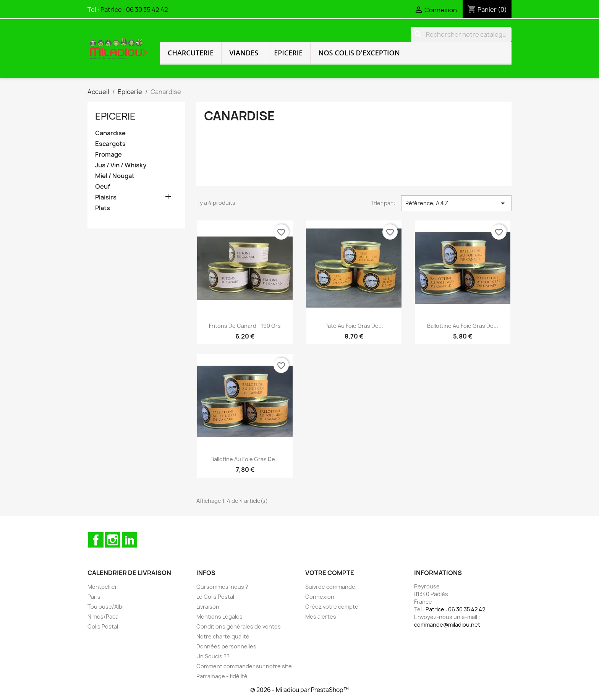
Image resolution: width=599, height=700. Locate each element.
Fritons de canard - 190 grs (245, 326)
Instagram (113, 540)
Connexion (320, 597)
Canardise (110, 133)
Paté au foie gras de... (354, 326)
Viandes (244, 53)
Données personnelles (226, 646)
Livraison (208, 607)
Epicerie (288, 53)
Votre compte (330, 573)
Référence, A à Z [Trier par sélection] (456, 203)
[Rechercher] (461, 34)
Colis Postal (103, 626)
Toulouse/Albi (105, 607)
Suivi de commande (330, 587)
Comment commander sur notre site (244, 666)
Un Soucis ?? (213, 656)
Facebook (96, 540)
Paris (94, 597)
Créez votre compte (332, 607)
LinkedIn (130, 540)
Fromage (108, 155)
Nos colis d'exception (359, 53)
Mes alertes (321, 617)
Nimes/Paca (103, 617)
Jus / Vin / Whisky (121, 165)
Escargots (110, 144)
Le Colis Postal (215, 597)
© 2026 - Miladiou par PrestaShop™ (299, 690)
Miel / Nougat (115, 176)
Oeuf (103, 187)
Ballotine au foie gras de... (245, 459)
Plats (103, 208)
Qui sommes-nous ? (222, 587)
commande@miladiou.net (447, 625)
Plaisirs (106, 197)
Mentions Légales (219, 617)
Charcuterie (191, 53)
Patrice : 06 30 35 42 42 (134, 10)
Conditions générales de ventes (239, 626)
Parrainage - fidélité (222, 676)
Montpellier (102, 587)
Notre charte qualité (223, 636)
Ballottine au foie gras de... (463, 326)
